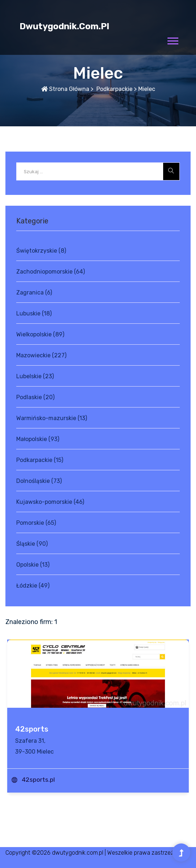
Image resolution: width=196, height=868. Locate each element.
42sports (32, 729)
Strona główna (65, 89)
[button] (172, 40)
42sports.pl (38, 780)
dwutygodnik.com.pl (64, 26)
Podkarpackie (114, 89)
